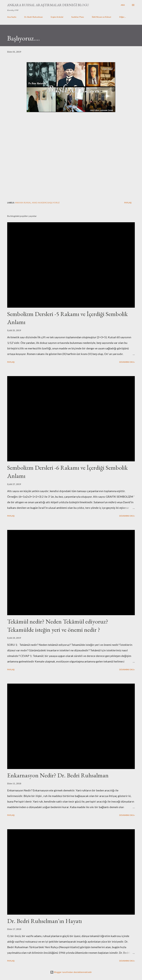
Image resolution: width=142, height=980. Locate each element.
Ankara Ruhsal (23, 203)
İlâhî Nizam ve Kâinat (102, 17)
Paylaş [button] (128, 203)
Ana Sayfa (12, 17)
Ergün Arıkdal (57, 17)
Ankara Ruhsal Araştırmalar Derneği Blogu (48, 5)
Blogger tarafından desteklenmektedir (71, 972)
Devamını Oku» (127, 362)
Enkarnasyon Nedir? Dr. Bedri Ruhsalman (58, 775)
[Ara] (123, 5)
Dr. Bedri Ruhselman (33, 17)
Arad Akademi (39, 203)
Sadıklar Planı (78, 17)
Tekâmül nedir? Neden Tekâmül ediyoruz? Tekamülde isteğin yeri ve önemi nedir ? (58, 625)
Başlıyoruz (54, 203)
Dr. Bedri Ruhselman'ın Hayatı (45, 921)
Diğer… (123, 17)
